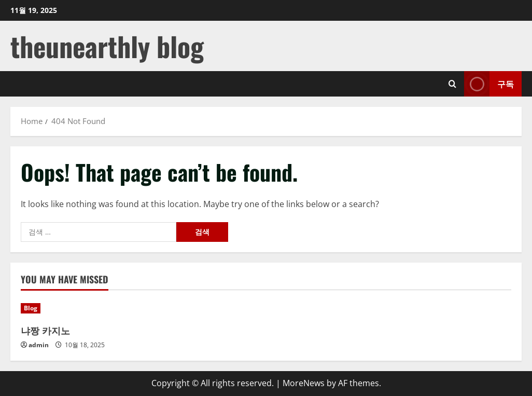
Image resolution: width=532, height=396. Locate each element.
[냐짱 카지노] (78, 308)
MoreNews (304, 383)
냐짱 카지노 (45, 330)
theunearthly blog (107, 46)
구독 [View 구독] (489, 84)
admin (39, 345)
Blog (31, 308)
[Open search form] (452, 84)
